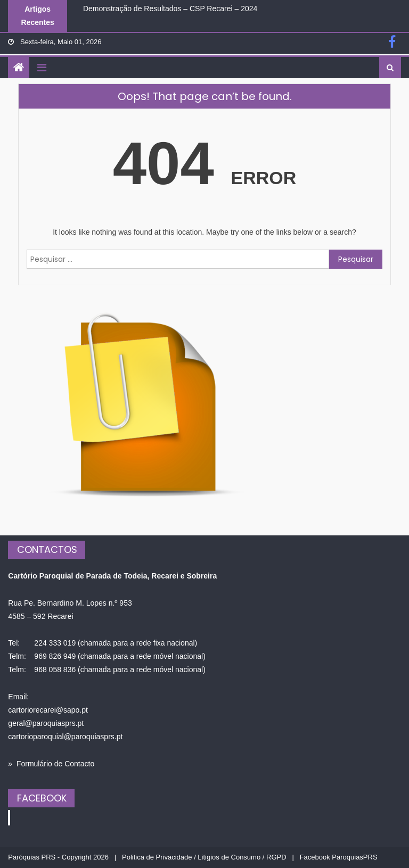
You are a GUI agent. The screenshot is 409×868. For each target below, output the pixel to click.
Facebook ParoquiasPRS (339, 857)
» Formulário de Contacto (51, 764)
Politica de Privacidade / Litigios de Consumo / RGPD (204, 857)
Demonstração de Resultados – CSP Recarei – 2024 (170, 9)
